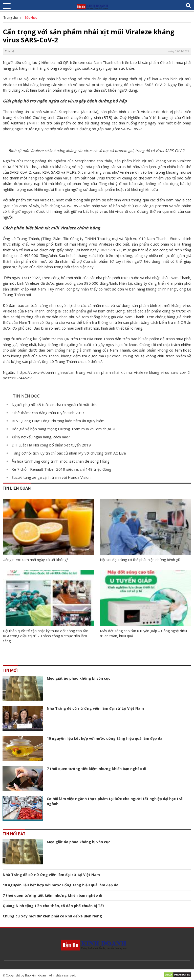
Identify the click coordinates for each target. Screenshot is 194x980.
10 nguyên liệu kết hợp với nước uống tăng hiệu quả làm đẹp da (105, 738)
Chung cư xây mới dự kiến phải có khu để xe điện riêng (52, 916)
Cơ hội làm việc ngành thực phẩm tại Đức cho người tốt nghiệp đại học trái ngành (115, 801)
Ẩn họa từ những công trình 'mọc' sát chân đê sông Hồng (61, 461)
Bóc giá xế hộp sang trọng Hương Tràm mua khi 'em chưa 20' (64, 429)
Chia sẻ (9, 51)
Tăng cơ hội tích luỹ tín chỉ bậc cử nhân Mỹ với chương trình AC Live (69, 453)
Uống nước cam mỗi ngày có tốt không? (35, 560)
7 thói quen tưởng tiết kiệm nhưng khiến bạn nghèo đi (96, 769)
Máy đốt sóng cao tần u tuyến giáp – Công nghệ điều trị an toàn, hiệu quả (143, 633)
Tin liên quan (17, 488)
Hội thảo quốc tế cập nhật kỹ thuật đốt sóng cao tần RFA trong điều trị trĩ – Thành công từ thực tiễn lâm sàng (46, 636)
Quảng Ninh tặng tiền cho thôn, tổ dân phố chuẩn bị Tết (53, 906)
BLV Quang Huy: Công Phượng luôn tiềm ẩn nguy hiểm (58, 421)
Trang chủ (11, 18)
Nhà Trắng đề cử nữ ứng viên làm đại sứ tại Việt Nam (95, 708)
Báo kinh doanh (36, 975)
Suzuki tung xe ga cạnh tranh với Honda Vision (51, 477)
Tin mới (10, 670)
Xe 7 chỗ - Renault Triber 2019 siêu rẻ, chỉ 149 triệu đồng (61, 469)
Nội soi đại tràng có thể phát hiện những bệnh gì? (140, 560)
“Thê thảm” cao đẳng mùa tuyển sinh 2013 (48, 413)
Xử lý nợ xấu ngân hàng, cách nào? (41, 437)
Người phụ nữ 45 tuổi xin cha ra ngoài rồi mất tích (54, 405)
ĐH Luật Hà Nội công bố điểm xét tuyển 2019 (51, 445)
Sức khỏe (31, 18)
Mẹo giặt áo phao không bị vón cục (79, 678)
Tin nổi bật (14, 834)
